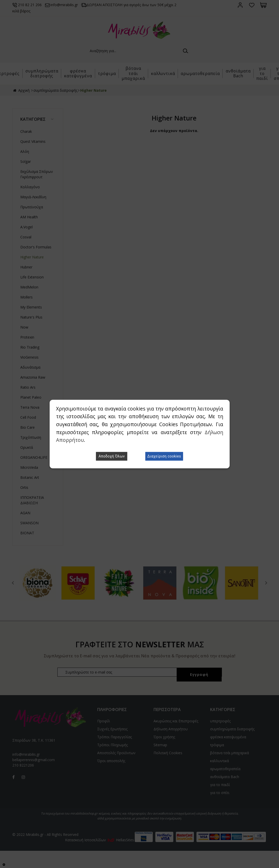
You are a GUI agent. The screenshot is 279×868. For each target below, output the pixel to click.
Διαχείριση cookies (164, 456)
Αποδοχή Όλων (112, 456)
